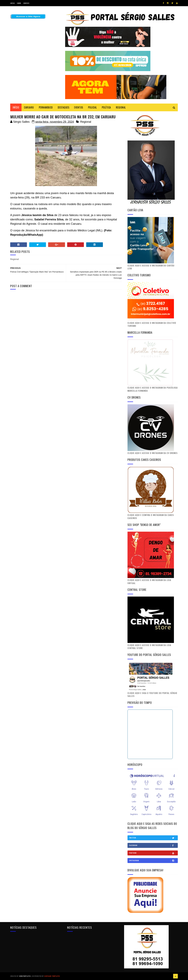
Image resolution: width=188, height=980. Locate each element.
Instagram (153, 861)
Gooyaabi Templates (52, 976)
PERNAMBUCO (46, 107)
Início (12, 3)
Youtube (153, 853)
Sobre (19, 3)
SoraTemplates (25, 976)
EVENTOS (79, 107)
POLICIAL (92, 107)
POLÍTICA (106, 107)
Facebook (153, 845)
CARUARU (29, 107)
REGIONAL (121, 107)
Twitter (153, 838)
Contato (26, 3)
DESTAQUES (64, 107)
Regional (86, 122)
